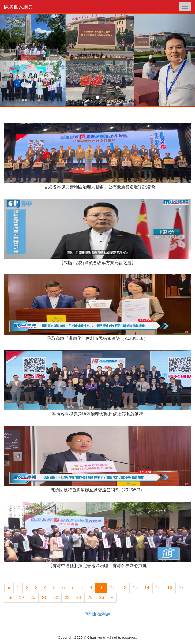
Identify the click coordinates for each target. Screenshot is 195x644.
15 (158, 588)
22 (56, 598)
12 (124, 588)
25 (90, 598)
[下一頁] (112, 598)
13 (135, 588)
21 (44, 598)
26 (102, 598)
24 (79, 598)
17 (181, 588)
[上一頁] (9, 588)
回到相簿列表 (97, 614)
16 (170, 588)
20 (33, 598)
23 (67, 598)
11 (112, 588)
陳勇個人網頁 (18, 7)
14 (147, 588)
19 (21, 598)
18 (10, 598)
